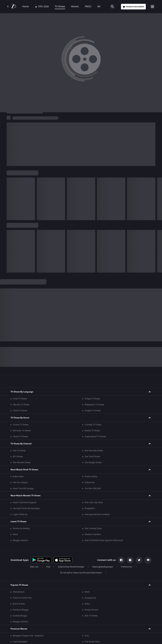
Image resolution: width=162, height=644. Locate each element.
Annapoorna (90, 598)
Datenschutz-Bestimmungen (71, 567)
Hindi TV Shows (20, 399)
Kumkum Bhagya (21, 610)
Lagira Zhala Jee (20, 514)
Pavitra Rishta (91, 477)
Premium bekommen (133, 7)
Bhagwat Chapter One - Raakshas (28, 636)
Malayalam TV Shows (94, 405)
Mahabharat (19, 592)
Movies (75, 7)
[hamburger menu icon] (152, 7)
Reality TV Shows (92, 431)
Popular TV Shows (19, 585)
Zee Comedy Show (93, 528)
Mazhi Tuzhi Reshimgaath (25, 503)
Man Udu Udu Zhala (94, 503)
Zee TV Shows (19, 451)
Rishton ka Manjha (21, 528)
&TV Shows (18, 457)
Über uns (34, 567)
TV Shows (60, 7)
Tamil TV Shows (20, 411)
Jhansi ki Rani (19, 604)
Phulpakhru (90, 508)
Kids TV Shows (91, 616)
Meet (15, 534)
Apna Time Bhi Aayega (23, 488)
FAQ (48, 567)
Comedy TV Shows (93, 425)
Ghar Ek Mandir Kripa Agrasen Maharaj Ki (104, 540)
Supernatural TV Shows (95, 437)
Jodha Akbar (18, 477)
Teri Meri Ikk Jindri (93, 488)
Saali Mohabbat (20, 642)
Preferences (127, 567)
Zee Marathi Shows (22, 463)
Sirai (87, 636)
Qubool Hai (90, 483)
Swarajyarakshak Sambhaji (97, 514)
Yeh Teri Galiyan (20, 483)
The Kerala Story (92, 642)
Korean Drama (91, 610)
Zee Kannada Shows (94, 451)
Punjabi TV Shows (93, 411)
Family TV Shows (20, 437)
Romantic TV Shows (22, 431)
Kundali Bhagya (20, 616)
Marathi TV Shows (21, 405)
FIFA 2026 (42, 7)
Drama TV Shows (21, 425)
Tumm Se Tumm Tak (22, 598)
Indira (87, 604)
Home (26, 7)
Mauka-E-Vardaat (93, 534)
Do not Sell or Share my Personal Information (81, 573)
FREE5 (88, 7)
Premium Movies (19, 629)
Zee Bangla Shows (93, 463)
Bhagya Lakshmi (20, 540)
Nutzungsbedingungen (103, 567)
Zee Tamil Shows (92, 457)
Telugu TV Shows (92, 399)
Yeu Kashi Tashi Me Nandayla (26, 508)
